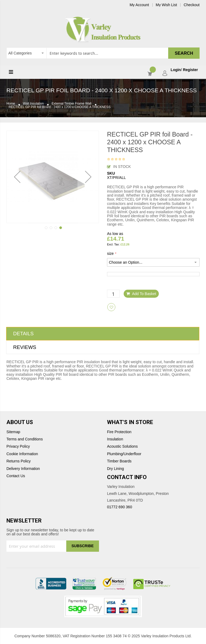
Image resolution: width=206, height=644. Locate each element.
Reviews (25, 347)
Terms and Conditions (25, 439)
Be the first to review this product (116, 160)
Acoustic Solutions (122, 446)
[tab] (103, 334)
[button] (17, 177)
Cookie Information (22, 454)
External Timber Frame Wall (71, 104)
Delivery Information (23, 469)
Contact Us (16, 476)
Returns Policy (19, 461)
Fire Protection (119, 432)
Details (23, 334)
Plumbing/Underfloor (124, 454)
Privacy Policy (18, 446)
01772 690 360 (119, 507)
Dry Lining (115, 469)
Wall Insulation (33, 104)
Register (190, 70)
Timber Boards (119, 461)
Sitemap (13, 432)
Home (11, 104)
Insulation (115, 439)
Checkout (192, 5)
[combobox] (103, 53)
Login (176, 70)
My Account (139, 5)
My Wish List (166, 5)
